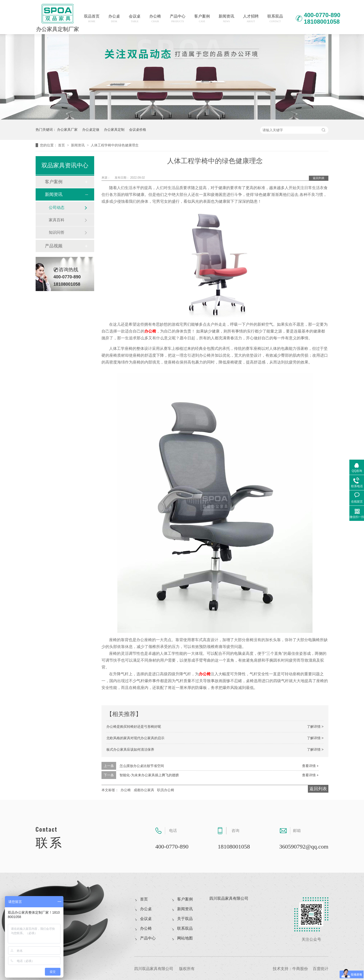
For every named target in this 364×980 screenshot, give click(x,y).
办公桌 (114, 18)
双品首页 (92, 18)
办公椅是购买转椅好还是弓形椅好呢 (134, 727)
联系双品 (275, 18)
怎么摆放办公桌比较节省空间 (142, 766)
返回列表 (319, 178)
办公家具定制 (114, 130)
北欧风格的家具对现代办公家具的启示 (135, 738)
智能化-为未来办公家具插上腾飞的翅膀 (149, 775)
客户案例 (202, 18)
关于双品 (185, 919)
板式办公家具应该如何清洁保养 (130, 749)
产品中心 (178, 18)
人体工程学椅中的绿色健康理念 (115, 145)
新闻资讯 (226, 18)
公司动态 (57, 207)
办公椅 (155, 18)
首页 (62, 145)
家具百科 (57, 220)
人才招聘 (251, 18)
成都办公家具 (144, 790)
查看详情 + (310, 766)
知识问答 (57, 232)
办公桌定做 (91, 130)
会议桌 (135, 18)
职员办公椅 (166, 790)
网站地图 (185, 938)
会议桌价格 (138, 130)
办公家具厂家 (67, 130)
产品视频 (54, 246)
